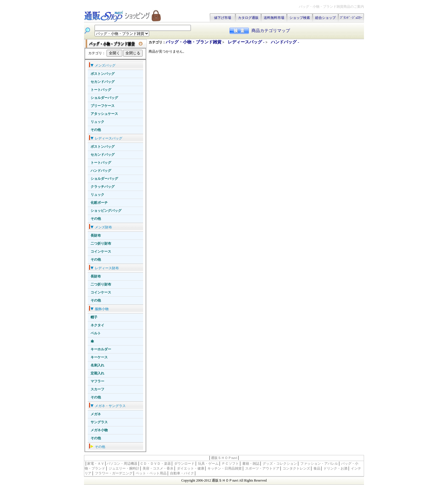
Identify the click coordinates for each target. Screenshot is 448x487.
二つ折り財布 (101, 243)
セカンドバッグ (103, 82)
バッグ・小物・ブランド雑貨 (194, 42)
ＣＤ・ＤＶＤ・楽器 (155, 464)
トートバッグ (101, 90)
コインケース (101, 252)
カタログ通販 (248, 18)
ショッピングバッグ (106, 211)
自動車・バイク (182, 473)
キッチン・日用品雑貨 (225, 468)
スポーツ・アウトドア (262, 468)
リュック (97, 122)
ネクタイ (97, 325)
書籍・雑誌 (251, 464)
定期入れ (97, 373)
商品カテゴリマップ (271, 31)
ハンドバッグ (101, 171)
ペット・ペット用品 (151, 473)
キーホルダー (101, 349)
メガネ (96, 414)
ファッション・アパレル (319, 464)
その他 (96, 130)
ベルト (96, 333)
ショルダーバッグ (104, 98)
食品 (317, 468)
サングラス (99, 422)
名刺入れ (97, 365)
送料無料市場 (274, 18)
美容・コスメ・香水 (158, 468)
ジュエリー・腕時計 (124, 468)
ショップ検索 (300, 18)
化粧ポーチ (99, 203)
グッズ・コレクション (280, 464)
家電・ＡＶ (96, 464)
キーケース (99, 357)
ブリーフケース (103, 106)
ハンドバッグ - (285, 42)
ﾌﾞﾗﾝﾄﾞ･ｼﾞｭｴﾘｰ (351, 18)
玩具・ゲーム (208, 464)
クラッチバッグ (103, 187)
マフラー (97, 381)
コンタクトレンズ (296, 468)
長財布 (96, 235)
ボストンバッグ (103, 74)
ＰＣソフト (230, 464)
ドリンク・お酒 (335, 468)
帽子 (94, 317)
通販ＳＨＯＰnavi (224, 458)
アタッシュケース (104, 114)
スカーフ (97, 389)
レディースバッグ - (247, 42)
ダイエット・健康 (191, 468)
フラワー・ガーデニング (114, 473)
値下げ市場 (223, 18)
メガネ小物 (99, 430)
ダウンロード (184, 464)
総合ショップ (325, 18)
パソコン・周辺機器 (122, 464)
